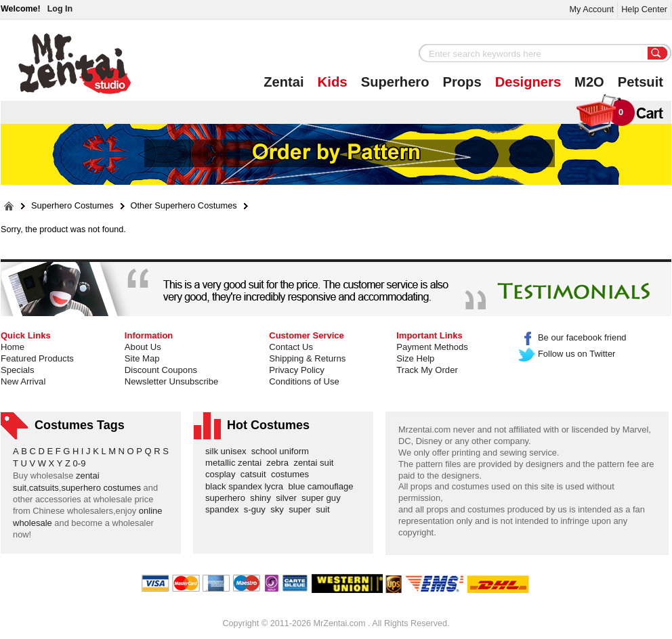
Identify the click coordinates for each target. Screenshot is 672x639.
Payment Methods (432, 347)
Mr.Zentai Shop (75, 64)
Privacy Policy (297, 370)
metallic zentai (236, 463)
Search (658, 54)
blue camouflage (323, 486)
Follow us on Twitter (567, 354)
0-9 (80, 463)
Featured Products (37, 358)
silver (289, 498)
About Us (143, 347)
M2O (589, 82)
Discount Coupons (161, 370)
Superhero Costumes (72, 206)
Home (13, 347)
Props (462, 82)
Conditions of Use (304, 381)
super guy (323, 498)
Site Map (142, 358)
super (302, 509)
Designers (528, 82)
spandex (225, 509)
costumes (292, 474)
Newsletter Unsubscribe (171, 381)
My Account (591, 9)
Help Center (644, 9)
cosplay (223, 474)
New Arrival (23, 381)
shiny (263, 498)
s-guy (257, 509)
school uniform (283, 451)
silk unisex (228, 451)
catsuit (256, 474)
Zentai (283, 82)
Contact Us (291, 347)
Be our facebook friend (573, 337)
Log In (60, 9)
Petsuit (640, 82)
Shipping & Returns (307, 358)
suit (325, 509)
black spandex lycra (247, 486)
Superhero (395, 82)
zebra (280, 463)
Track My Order (427, 370)
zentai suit (316, 463)
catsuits (44, 488)
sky (279, 509)
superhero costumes (101, 488)
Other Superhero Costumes (184, 206)
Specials (18, 370)
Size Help (415, 358)
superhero (228, 498)
